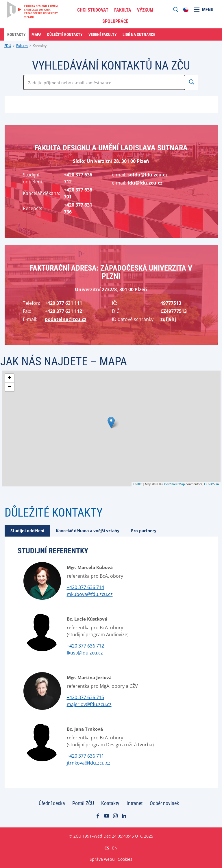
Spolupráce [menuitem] (115, 21)
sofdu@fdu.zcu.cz (148, 175)
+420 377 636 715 (85, 697)
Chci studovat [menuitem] (93, 10)
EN (115, 848)
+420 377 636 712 (85, 646)
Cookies (125, 859)
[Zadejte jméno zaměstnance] (104, 82)
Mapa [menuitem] (36, 34)
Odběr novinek (164, 803)
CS (107, 848)
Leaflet (138, 484)
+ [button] (9, 378)
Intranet (135, 803)
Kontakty (40, 46)
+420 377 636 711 (85, 756)
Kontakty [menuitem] (16, 34)
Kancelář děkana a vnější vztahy (88, 531)
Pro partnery (144, 531)
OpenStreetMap (174, 484)
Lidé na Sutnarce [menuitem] (139, 34)
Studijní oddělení (27, 531)
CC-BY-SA (212, 484)
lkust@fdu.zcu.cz (85, 653)
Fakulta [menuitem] (123, 10)
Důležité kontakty (54, 513)
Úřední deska (52, 803)
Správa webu (102, 859)
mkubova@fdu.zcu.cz (90, 594)
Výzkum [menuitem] (145, 10)
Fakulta (22, 46)
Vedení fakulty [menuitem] (103, 34)
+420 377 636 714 (85, 587)
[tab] (27, 531)
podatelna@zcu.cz (66, 319)
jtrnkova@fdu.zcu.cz (89, 763)
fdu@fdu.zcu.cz (145, 183)
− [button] (9, 387)
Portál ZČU (83, 803)
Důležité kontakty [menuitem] (65, 34)
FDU (8, 46)
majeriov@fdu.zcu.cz (89, 704)
